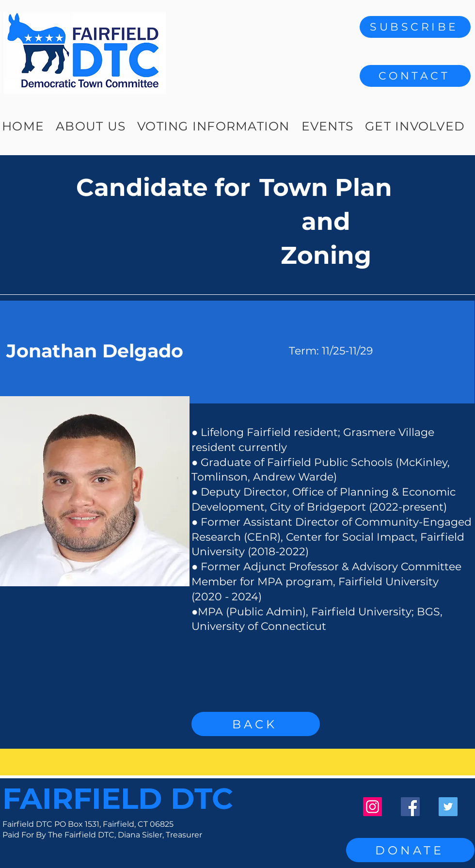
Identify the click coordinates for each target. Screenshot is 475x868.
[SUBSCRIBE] (415, 27)
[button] (415, 76)
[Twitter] (448, 807)
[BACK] (256, 724)
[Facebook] (410, 807)
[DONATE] (410, 850)
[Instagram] (372, 807)
